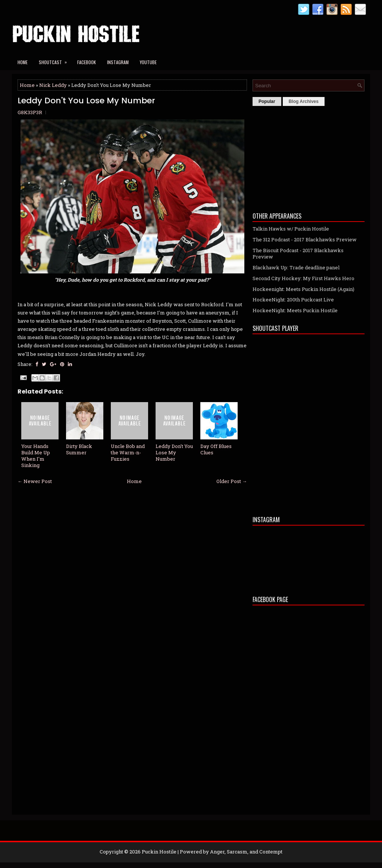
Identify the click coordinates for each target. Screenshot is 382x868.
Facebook (87, 62)
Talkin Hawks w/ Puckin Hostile (291, 229)
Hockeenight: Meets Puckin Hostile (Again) (303, 289)
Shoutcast (55, 60)
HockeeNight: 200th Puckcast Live (293, 300)
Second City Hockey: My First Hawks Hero (303, 278)
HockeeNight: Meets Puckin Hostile (295, 310)
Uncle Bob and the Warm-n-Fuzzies (128, 452)
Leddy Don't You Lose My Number (86, 101)
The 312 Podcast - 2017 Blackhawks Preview (305, 239)
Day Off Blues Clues (216, 449)
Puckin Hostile (159, 852)
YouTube (148, 62)
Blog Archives (304, 101)
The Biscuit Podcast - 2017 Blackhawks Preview (298, 253)
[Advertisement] (309, 157)
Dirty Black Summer (79, 449)
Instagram (118, 62)
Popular (267, 101)
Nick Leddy (53, 85)
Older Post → (232, 481)
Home (23, 62)
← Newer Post (35, 481)
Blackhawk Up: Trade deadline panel (296, 267)
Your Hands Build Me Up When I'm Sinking (36, 456)
